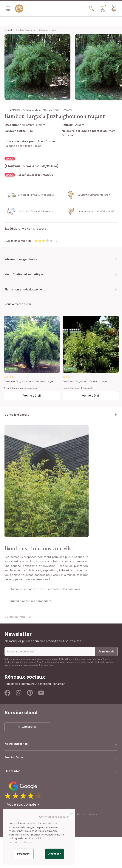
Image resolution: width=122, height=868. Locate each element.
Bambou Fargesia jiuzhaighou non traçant (36, 30)
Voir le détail (32, 396)
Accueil (8, 30)
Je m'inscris (106, 682)
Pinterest (30, 723)
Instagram (19, 723)
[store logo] (19, 9)
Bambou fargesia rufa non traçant (86, 381)
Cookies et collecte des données (80, 845)
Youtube (41, 723)
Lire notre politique (20, 842)
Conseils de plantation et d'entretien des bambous (45, 623)
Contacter (29, 757)
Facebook (7, 723)
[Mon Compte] (103, 9)
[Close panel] (71, 814)
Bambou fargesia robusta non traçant (30, 381)
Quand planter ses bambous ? (31, 635)
